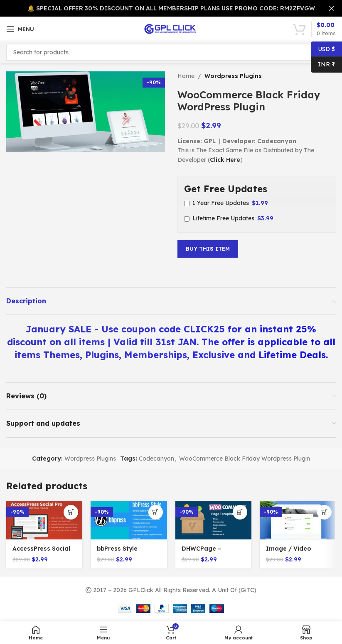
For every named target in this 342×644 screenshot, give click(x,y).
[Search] (171, 52)
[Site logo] (171, 29)
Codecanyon (156, 459)
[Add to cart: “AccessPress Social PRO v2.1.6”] (71, 512)
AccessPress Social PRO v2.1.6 (42, 553)
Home (186, 76)
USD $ (323, 49)
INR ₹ (323, 65)
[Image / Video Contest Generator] (298, 520)
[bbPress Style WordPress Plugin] (129, 520)
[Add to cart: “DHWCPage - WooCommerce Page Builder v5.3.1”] (240, 512)
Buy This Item (208, 249)
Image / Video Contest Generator (295, 553)
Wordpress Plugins (233, 76)
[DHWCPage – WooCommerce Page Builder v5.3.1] (213, 520)
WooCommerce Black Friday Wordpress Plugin (245, 459)
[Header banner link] (159, 8)
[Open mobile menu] (20, 29)
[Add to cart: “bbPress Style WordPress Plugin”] (156, 512)
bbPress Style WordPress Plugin (124, 553)
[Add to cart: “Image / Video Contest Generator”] (324, 512)
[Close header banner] (332, 8)
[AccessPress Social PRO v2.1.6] (44, 520)
